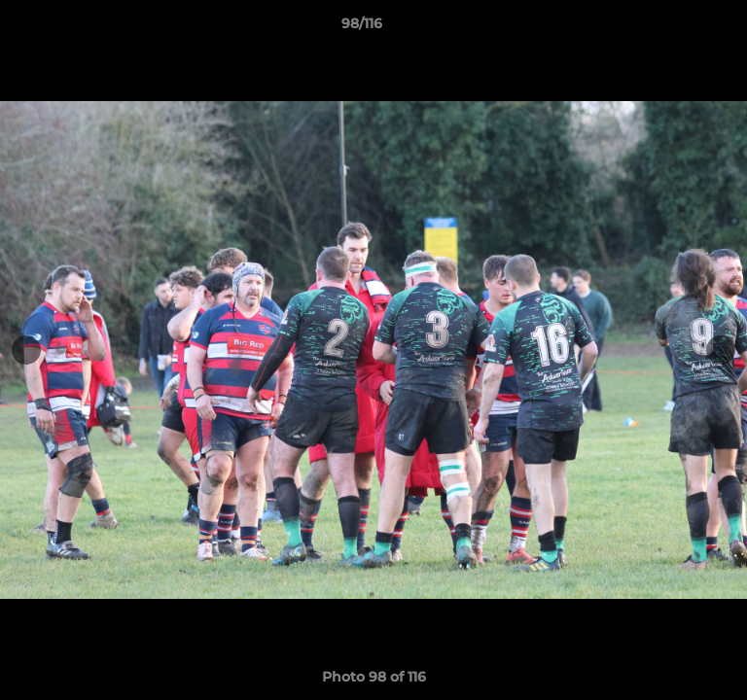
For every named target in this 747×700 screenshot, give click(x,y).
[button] (677, 28)
